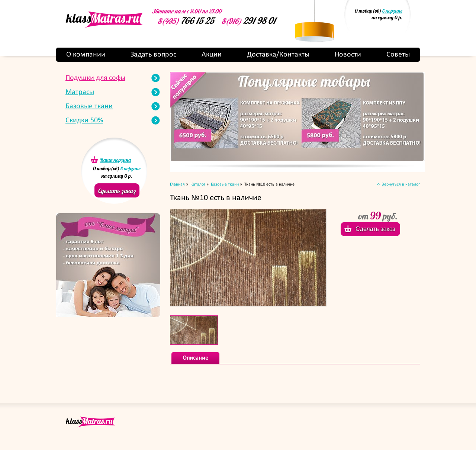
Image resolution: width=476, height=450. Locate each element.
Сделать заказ (117, 191)
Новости (348, 55)
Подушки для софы (95, 78)
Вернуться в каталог (401, 184)
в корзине (392, 11)
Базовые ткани (89, 106)
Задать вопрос (153, 55)
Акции (212, 55)
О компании (86, 55)
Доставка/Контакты (278, 55)
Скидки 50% (84, 120)
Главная (177, 184)
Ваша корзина (115, 160)
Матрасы (80, 92)
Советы (398, 55)
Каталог (198, 184)
